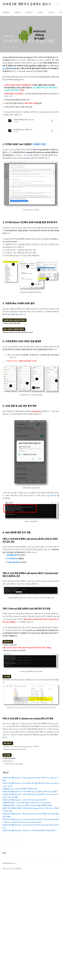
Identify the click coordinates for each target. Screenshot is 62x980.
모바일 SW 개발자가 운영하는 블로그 (27, 4)
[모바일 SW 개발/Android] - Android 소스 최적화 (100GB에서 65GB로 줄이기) (30, 860)
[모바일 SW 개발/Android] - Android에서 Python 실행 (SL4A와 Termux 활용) (30, 821)
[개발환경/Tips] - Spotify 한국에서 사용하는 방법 (20, 819)
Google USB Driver (12, 90)
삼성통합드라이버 (13, 585)
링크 (29, 155)
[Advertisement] (31, 540)
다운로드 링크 (40, 144)
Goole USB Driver (14, 592)
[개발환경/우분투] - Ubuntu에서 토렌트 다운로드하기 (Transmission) (27, 833)
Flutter (51, 12)
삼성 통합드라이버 (39, 88)
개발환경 (6, 12)
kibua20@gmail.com (9, 970)
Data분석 (29, 12)
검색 (53, 4)
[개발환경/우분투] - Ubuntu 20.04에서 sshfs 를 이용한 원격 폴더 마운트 (27, 835)
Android (17, 12)
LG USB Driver (52, 88)
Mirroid (11, 68)
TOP (58, 970)
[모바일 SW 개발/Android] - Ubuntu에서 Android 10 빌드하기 (24, 830)
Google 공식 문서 (52, 495)
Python (40, 12)
